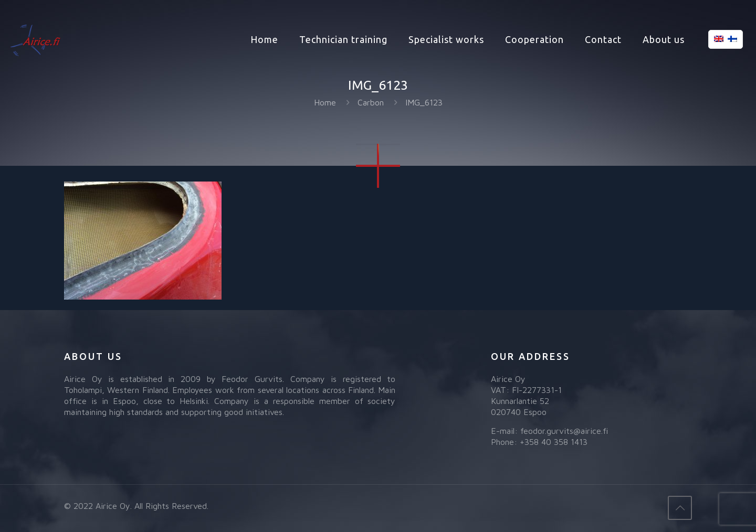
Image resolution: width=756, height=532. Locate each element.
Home (325, 102)
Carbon (371, 102)
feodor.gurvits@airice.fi (564, 431)
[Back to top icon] (680, 508)
